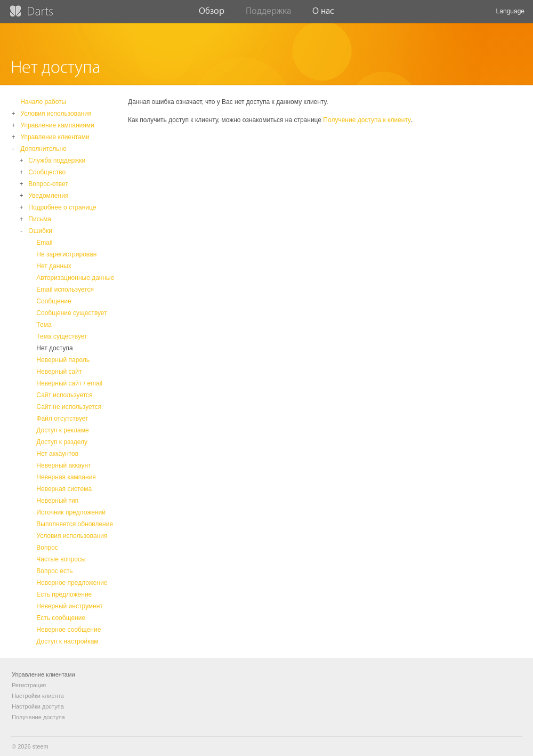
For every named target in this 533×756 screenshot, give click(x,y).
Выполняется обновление (75, 524)
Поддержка (268, 14)
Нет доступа (54, 348)
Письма (40, 219)
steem (41, 746)
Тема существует (62, 336)
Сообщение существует (71, 313)
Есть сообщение (61, 618)
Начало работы (43, 102)
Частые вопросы (61, 559)
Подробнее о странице (62, 207)
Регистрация (29, 685)
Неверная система (64, 489)
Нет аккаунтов (57, 454)
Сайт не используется (69, 407)
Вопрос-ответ (48, 184)
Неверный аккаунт (63, 465)
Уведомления (48, 196)
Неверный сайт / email (69, 383)
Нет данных (54, 266)
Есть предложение (64, 594)
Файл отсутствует (62, 419)
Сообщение (54, 301)
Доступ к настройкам (67, 641)
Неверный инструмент (70, 606)
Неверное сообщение (68, 630)
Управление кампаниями (57, 125)
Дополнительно (43, 149)
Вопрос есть (54, 571)
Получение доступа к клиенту (367, 120)
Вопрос (47, 548)
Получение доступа (38, 717)
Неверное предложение (72, 583)
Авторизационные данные (75, 278)
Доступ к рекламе (62, 430)
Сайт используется (64, 395)
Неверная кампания (66, 477)
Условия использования (56, 114)
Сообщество (47, 172)
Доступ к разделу (62, 442)
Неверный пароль (63, 360)
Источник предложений (71, 512)
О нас (323, 14)
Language (510, 15)
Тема (44, 325)
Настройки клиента (38, 696)
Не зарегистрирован (66, 254)
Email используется (65, 289)
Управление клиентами (55, 137)
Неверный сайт (59, 372)
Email (44, 243)
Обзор (212, 14)
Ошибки (40, 231)
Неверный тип (57, 501)
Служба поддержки (57, 160)
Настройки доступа (38, 706)
